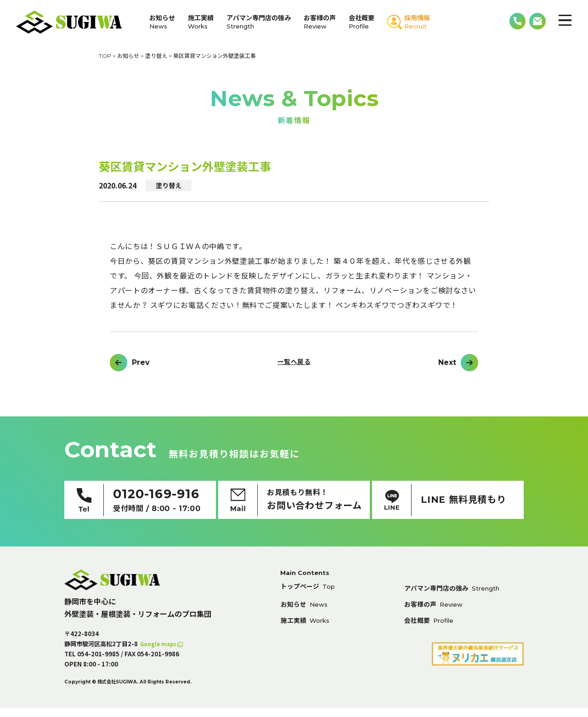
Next (447, 363)
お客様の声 (320, 22)
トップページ (311, 597)
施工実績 (201, 22)
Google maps (161, 653)
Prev (141, 363)
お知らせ (162, 22)
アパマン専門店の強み (259, 22)
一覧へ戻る (294, 363)
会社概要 (362, 22)
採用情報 (417, 22)
